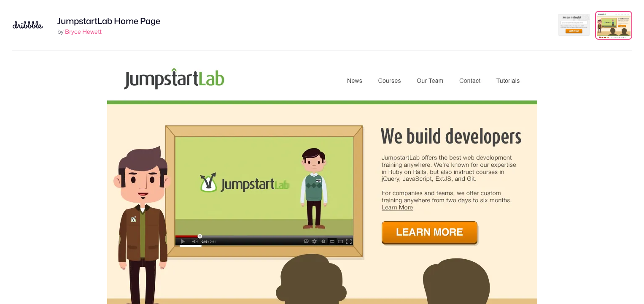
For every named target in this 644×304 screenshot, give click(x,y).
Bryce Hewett (83, 31)
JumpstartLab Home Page (109, 21)
